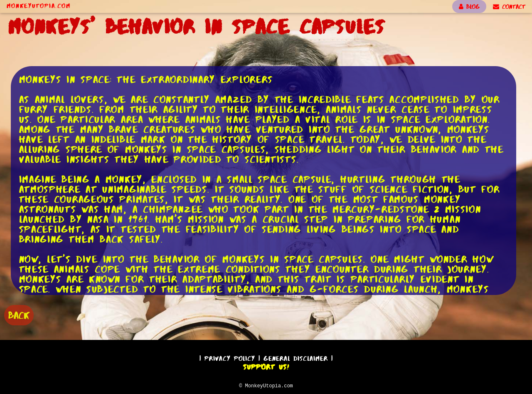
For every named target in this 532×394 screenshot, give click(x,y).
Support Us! (266, 366)
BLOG (469, 7)
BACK (19, 314)
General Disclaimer (296, 357)
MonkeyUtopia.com (39, 6)
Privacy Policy (230, 357)
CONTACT (509, 7)
